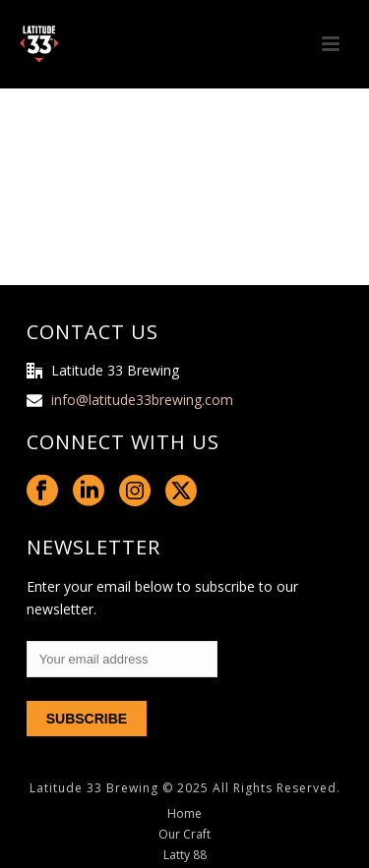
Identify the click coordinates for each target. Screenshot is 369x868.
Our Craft (184, 835)
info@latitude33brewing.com (142, 400)
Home (184, 814)
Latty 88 (185, 855)
